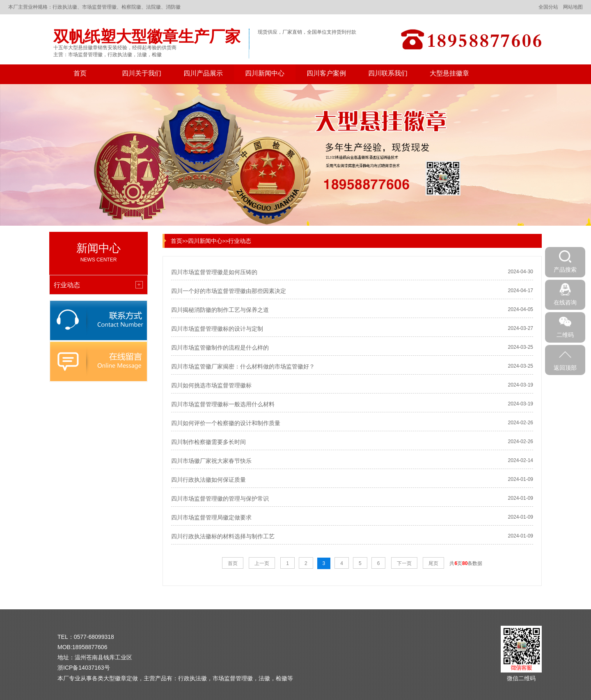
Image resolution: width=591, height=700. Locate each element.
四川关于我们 (142, 73)
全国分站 (548, 7)
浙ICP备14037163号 (84, 668)
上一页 (262, 563)
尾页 (433, 563)
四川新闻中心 (265, 73)
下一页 (404, 563)
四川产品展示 (203, 73)
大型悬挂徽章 (449, 73)
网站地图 (573, 7)
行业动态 (240, 241)
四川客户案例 (326, 73)
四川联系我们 (388, 73)
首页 (80, 73)
